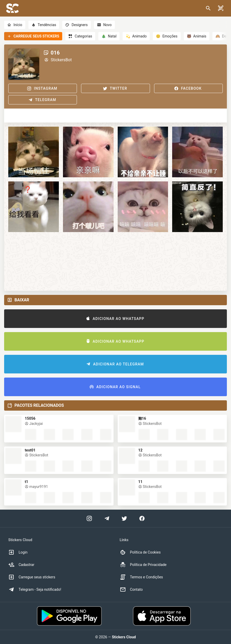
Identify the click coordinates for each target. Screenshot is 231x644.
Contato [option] (131, 589)
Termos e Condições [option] (141, 577)
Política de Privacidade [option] (143, 565)
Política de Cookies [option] (140, 552)
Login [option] (18, 552)
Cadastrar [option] (21, 565)
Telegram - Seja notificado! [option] (35, 589)
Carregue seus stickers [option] (32, 577)
